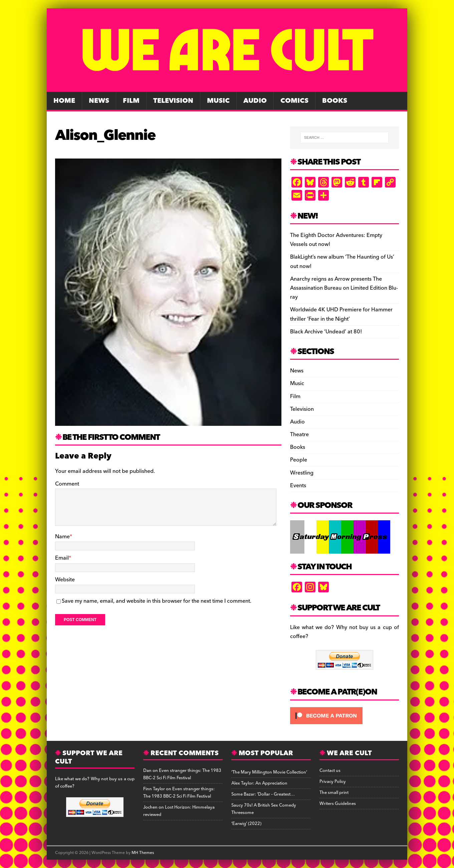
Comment (67, 484)
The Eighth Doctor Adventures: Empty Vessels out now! (336, 240)
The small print (334, 793)
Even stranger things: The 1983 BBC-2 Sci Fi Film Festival (182, 774)
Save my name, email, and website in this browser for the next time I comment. (157, 601)
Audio (255, 101)
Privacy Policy (333, 782)
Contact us (330, 771)
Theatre (299, 435)
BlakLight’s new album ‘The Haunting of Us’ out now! (342, 261)
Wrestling (302, 473)
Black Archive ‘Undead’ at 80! (326, 332)
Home (64, 101)
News (99, 101)
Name (62, 537)
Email (62, 558)
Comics (294, 101)
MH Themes (143, 853)
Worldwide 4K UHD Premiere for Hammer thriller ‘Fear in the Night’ (341, 314)
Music (218, 101)
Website (65, 580)
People (299, 460)
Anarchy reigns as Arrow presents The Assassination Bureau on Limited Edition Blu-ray (344, 288)
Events (298, 486)
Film (131, 101)
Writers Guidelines (338, 804)
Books (335, 101)
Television (173, 101)
